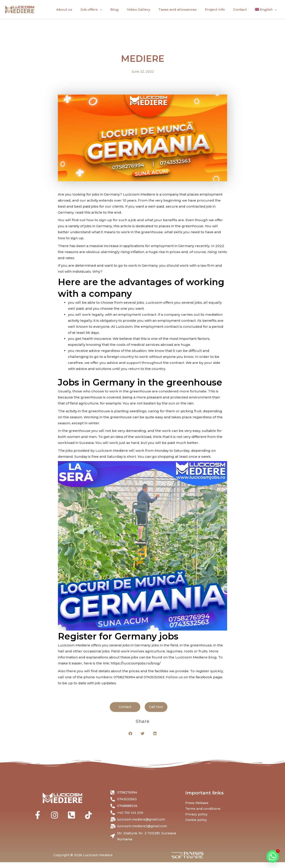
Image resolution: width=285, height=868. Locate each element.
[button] (130, 737)
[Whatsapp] (273, 856)
